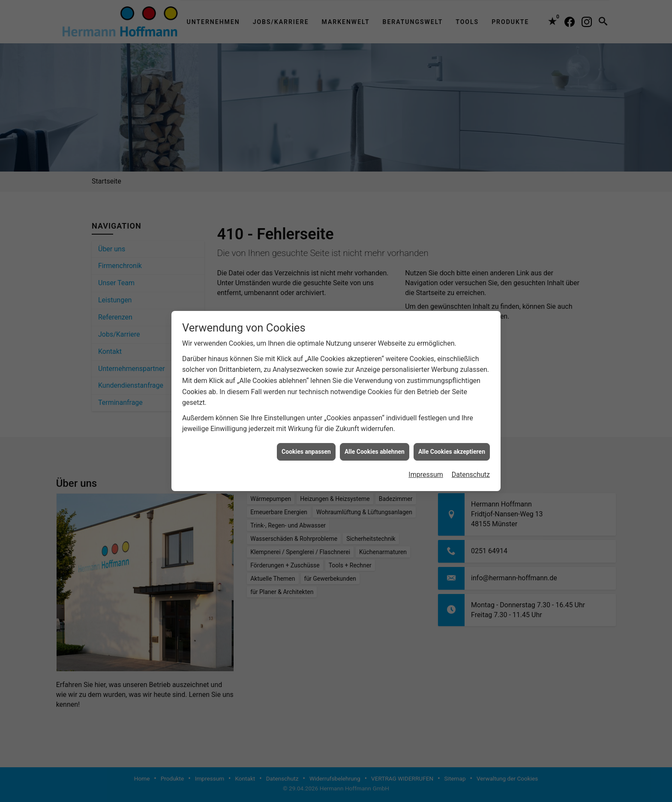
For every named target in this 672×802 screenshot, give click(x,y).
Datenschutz (471, 461)
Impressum (426, 461)
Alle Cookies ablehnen (375, 438)
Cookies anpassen (306, 438)
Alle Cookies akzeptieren (452, 438)
